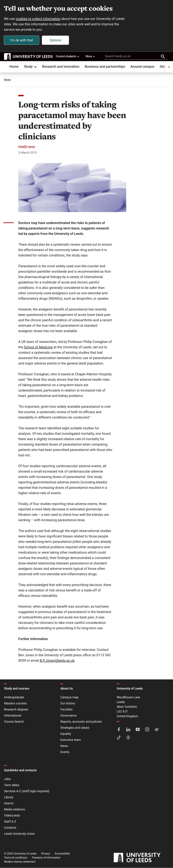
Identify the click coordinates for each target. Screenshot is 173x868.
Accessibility (62, 854)
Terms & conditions (16, 858)
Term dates (12, 785)
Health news (27, 147)
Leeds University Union (19, 834)
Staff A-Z (10, 822)
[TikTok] (119, 738)
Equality (66, 734)
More (90, 56)
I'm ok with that (22, 40)
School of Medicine (38, 347)
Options (56, 40)
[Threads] (128, 738)
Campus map (69, 697)
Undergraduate (14, 697)
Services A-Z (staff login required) (27, 791)
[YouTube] (138, 730)
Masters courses (15, 703)
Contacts (10, 828)
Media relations (14, 809)
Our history (68, 703)
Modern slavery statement (20, 862)
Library (9, 797)
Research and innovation (61, 67)
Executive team (71, 740)
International (13, 716)
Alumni (9, 803)
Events (65, 752)
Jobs (7, 779)
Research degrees (16, 710)
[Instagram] (147, 730)
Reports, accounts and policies (81, 722)
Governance (68, 716)
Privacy (46, 854)
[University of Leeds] (141, 858)
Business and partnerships (105, 67)
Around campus (142, 67)
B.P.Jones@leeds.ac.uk (57, 661)
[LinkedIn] (128, 730)
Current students (68, 56)
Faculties (66, 710)
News (7, 80)
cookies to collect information (38, 19)
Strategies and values (75, 728)
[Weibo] (157, 730)
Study (31, 67)
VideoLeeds (12, 816)
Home (14, 67)
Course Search (14, 722)
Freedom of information (46, 858)
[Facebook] (119, 730)
